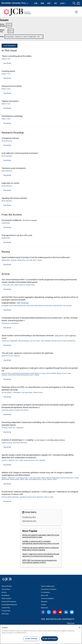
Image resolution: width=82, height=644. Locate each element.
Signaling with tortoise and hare (14, 198)
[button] (74, 3)
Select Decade (3, 25)
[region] (41, 634)
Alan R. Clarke (24, 479)
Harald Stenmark (57, 306)
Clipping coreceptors (10, 101)
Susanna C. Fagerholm (8, 460)
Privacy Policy (6, 611)
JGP (49, 3)
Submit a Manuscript (48, 586)
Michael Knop (71, 341)
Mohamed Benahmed (23, 375)
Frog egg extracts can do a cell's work (17, 235)
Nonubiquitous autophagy (12, 116)
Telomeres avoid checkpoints (14, 168)
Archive (4, 592)
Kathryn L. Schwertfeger (14, 393)
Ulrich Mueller (33, 479)
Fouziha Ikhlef (16, 373)
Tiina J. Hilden (19, 460)
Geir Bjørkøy (5, 306)
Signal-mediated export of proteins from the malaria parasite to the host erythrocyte (36, 257)
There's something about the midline (17, 56)
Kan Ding (4, 497)
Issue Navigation (10, 46)
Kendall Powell (6, 223)
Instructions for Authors (49, 589)
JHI (55, 3)
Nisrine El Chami (6, 373)
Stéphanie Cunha (61, 373)
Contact (44, 605)
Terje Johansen (67, 306)
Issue (2, 37)
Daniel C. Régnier (34, 375)
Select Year (2, 31)
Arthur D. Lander (49, 497)
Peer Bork (54, 341)
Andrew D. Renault (14, 410)
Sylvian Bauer (5, 356)
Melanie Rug (21, 260)
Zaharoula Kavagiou (24, 341)
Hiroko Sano (5, 410)
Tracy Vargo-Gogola (27, 393)
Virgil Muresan (14, 323)
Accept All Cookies (50, 639)
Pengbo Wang (55, 478)
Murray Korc (40, 497)
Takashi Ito (22, 285)
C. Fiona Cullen (6, 285)
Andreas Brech (22, 306)
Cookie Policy (6, 608)
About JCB (44, 595)
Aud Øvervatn (48, 306)
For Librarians (45, 592)
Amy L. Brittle (15, 285)
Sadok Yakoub (35, 373)
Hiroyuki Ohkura (30, 285)
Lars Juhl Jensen (35, 341)
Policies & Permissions (9, 602)
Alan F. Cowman (38, 260)
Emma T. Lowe (28, 478)
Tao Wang (4, 428)
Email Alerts (6, 595)
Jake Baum (14, 260)
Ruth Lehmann (24, 410)
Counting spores (8, 71)
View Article (6, 64)
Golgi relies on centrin (10, 183)
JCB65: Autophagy (22, 303)
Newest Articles (7, 586)
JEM (42, 3)
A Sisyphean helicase (10, 138)
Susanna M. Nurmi (29, 460)
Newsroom (45, 608)
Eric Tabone (43, 373)
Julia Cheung (20, 478)
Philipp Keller (14, 341)
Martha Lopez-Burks (13, 497)
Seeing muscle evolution (12, 86)
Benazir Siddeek (51, 373)
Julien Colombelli (45, 341)
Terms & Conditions (47, 598)
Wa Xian (4, 393)
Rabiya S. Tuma (6, 59)
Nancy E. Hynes (42, 479)
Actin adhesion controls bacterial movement (20, 153)
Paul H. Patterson (15, 356)
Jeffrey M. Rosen (38, 393)
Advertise (44, 602)
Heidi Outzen (31, 306)
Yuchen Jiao (12, 428)
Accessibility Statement (9, 605)
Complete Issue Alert (29, 517)
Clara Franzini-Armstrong (20, 443)
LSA (62, 3)
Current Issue (6, 589)
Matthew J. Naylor (7, 478)
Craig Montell (20, 428)
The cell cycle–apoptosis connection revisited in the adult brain (27, 353)
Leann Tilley (29, 260)
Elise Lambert (37, 478)
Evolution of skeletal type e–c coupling (33, 440)
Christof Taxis (6, 341)
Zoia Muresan (6, 323)
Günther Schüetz (15, 479)
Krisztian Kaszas (25, 373)
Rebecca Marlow (46, 478)
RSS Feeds (5, 614)
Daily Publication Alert (29, 521)
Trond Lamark (13, 306)
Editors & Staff (6, 598)
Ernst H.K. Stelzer (62, 341)
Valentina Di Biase (7, 443)
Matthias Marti (6, 260)
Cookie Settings (31, 639)
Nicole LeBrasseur (7, 141)
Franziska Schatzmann (67, 478)
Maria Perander (39, 306)
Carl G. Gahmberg (40, 460)
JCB (36, 3)
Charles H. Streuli (52, 479)
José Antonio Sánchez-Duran (28, 497)
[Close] (80, 628)
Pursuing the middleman (19, 220)
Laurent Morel (12, 375)
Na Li (14, 478)
